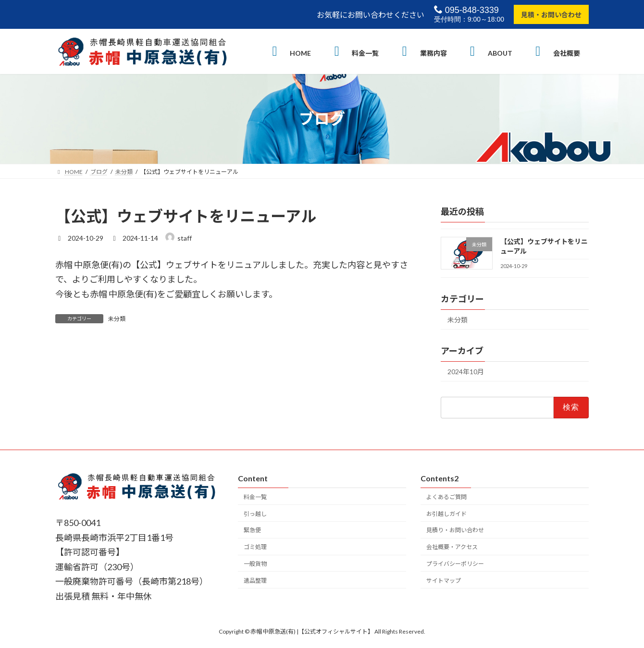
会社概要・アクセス (452, 547)
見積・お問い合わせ (551, 15)
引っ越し (255, 513)
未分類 (117, 319)
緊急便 (252, 530)
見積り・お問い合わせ (455, 530)
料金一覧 (255, 496)
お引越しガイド (446, 513)
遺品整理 (255, 580)
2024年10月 (466, 372)
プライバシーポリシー (455, 564)
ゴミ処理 (255, 547)
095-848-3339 (466, 10)
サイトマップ (444, 580)
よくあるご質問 (446, 496)
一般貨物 (255, 564)
